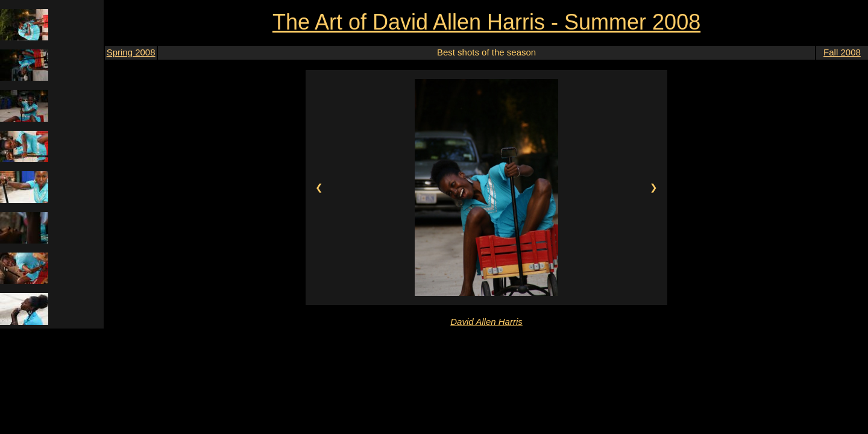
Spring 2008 (131, 52)
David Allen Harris (486, 322)
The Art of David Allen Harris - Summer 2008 (486, 22)
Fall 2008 (842, 52)
